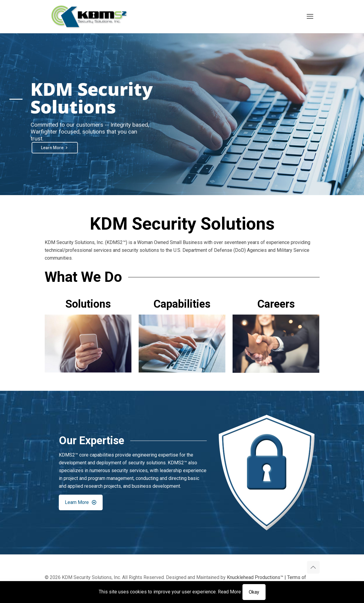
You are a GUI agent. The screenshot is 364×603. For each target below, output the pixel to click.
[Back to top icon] (313, 567)
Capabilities (182, 304)
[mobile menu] (310, 17)
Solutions (88, 304)
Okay (254, 592)
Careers (276, 304)
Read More (229, 592)
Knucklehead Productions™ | (257, 577)
